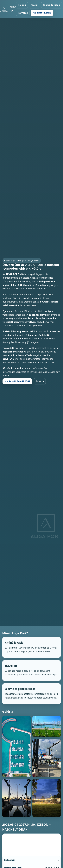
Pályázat (23, 13)
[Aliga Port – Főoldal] (8, 9)
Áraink (35, 5)
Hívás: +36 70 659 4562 (17, 381)
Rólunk (22, 5)
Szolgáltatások (51, 5)
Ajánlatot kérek (42, 13)
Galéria (40, 381)
